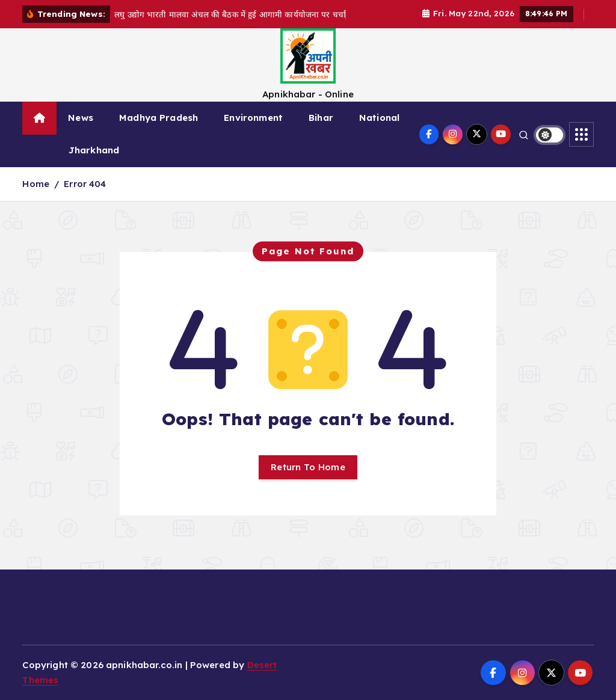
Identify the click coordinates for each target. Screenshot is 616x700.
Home (36, 184)
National (379, 118)
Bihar (321, 118)
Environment (253, 118)
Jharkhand (94, 150)
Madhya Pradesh (159, 118)
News (81, 118)
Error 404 (85, 184)
